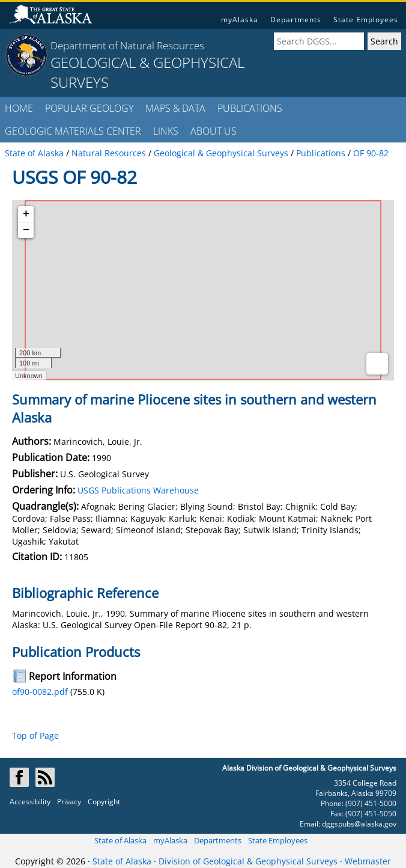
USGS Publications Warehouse (138, 490)
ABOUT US (214, 131)
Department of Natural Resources (127, 45)
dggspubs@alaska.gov (359, 824)
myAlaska (240, 20)
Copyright (104, 802)
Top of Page (35, 735)
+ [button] (26, 214)
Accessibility (30, 802)
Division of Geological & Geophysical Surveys (248, 861)
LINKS (166, 131)
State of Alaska (120, 840)
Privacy (69, 802)
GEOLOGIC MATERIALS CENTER (73, 131)
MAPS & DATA (175, 108)
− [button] (26, 230)
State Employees (366, 20)
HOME (19, 108)
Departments (296, 20)
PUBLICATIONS (250, 108)
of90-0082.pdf (40, 692)
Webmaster (368, 861)
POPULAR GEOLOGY (89, 108)
